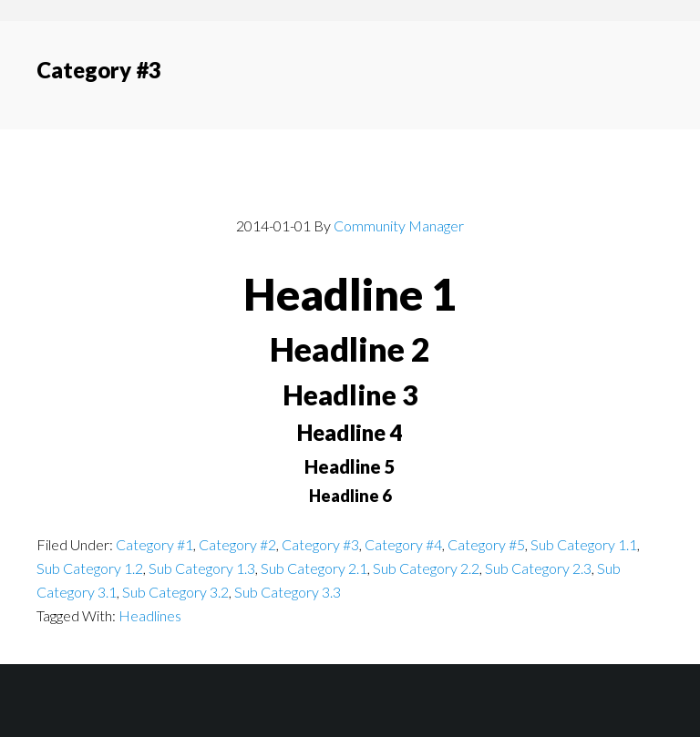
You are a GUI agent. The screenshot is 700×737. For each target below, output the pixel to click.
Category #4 (403, 544)
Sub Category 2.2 (426, 568)
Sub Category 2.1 (314, 568)
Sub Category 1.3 (202, 568)
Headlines (150, 615)
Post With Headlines (350, 185)
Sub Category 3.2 (175, 592)
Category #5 (486, 544)
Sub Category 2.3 (538, 568)
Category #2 (237, 544)
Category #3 (320, 544)
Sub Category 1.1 (584, 544)
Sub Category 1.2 (90, 568)
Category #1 (154, 544)
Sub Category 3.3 (288, 592)
